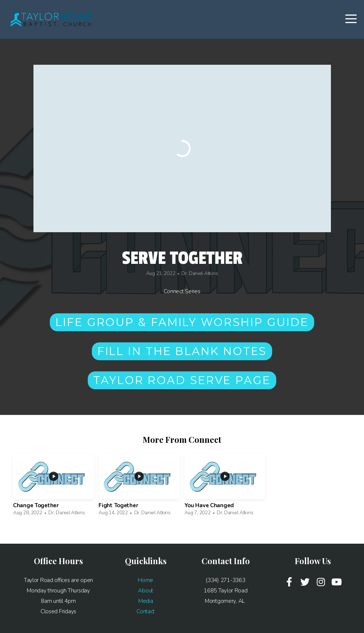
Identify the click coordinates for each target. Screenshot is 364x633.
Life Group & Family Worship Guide (182, 322)
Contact (146, 611)
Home (146, 580)
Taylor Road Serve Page (182, 380)
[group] (54, 487)
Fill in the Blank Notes (182, 351)
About (146, 591)
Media (146, 601)
